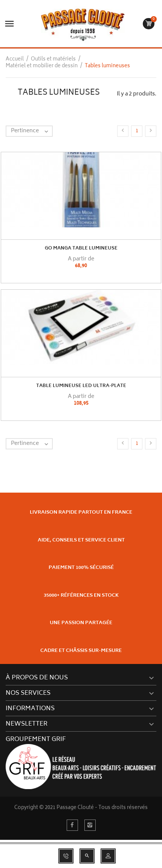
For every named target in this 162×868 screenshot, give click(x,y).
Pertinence (31, 131)
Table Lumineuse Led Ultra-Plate (81, 386)
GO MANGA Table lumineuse (81, 249)
